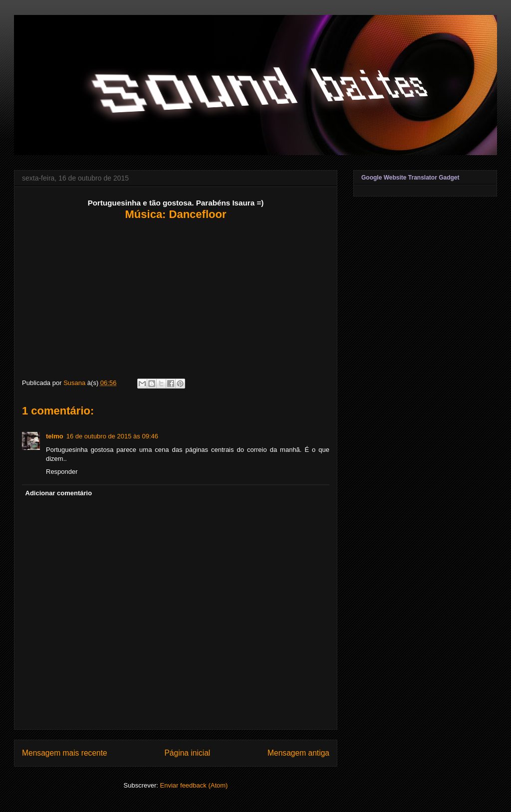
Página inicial (187, 753)
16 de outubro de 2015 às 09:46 (112, 436)
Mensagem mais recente (65, 753)
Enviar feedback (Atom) (194, 785)
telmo (55, 436)
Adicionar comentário (59, 493)
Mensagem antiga (298, 753)
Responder (62, 472)
